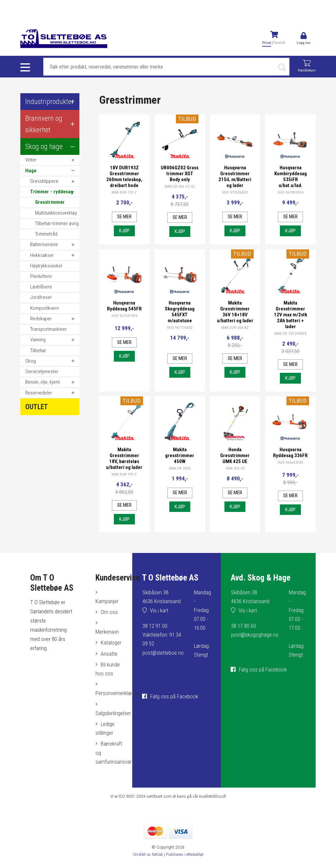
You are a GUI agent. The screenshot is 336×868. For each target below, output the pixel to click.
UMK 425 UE (235, 470)
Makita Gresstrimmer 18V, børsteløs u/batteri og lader (124, 463)
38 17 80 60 (243, 634)
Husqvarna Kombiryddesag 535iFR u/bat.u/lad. (291, 177)
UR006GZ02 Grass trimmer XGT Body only (180, 174)
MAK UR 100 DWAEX (290, 334)
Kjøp (124, 231)
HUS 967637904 (124, 316)
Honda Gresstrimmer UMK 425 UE (235, 457)
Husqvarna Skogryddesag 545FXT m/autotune (180, 312)
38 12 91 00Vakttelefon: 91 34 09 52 (161, 643)
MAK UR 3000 (180, 470)
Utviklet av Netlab (147, 862)
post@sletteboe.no (163, 661)
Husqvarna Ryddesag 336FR (290, 454)
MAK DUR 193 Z (124, 192)
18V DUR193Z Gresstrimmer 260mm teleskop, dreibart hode (124, 177)
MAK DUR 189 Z (124, 481)
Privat (266, 43)
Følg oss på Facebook (174, 705)
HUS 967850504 (291, 192)
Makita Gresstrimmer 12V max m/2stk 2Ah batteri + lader (291, 315)
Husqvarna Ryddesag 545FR (124, 307)
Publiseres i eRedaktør (185, 862)
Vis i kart (158, 619)
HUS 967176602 (180, 328)
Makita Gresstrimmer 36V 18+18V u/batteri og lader (235, 315)
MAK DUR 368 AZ (235, 334)
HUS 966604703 (291, 464)
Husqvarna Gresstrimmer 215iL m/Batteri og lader (235, 177)
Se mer (124, 217)
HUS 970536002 (235, 192)
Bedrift (279, 43)
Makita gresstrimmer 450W (180, 457)
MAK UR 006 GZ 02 (180, 186)
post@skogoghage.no (255, 643)
